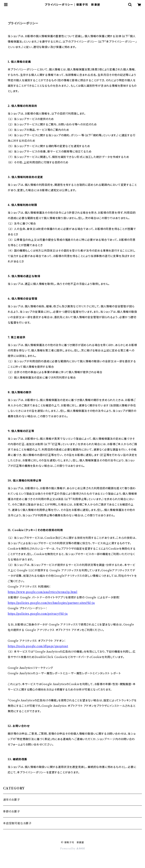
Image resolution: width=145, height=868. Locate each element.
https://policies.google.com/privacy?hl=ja (38, 614)
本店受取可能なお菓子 (17, 823)
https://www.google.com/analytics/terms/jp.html (43, 592)
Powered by (72, 849)
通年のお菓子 (12, 800)
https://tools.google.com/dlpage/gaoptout (38, 646)
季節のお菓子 (12, 811)
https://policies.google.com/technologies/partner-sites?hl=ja (51, 603)
